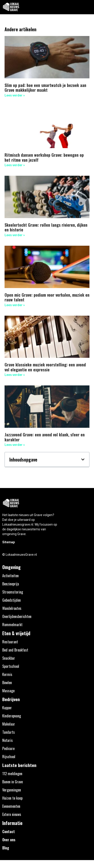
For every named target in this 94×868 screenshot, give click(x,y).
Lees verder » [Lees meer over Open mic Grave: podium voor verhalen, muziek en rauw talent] (15, 305)
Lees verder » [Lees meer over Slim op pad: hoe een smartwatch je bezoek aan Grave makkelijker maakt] (15, 95)
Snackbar (9, 658)
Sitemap (9, 542)
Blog (6, 848)
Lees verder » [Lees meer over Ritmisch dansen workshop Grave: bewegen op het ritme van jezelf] (15, 165)
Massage (8, 691)
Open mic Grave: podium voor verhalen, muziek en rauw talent (47, 297)
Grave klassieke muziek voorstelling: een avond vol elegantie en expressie (45, 367)
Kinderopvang (12, 716)
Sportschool (11, 666)
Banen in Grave (13, 782)
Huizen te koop (12, 798)
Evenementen (11, 806)
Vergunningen (12, 790)
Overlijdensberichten (17, 616)
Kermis (7, 674)
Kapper (7, 708)
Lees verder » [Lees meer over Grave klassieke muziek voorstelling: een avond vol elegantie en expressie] (15, 375)
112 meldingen (12, 774)
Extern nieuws (12, 814)
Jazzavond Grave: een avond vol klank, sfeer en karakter (45, 437)
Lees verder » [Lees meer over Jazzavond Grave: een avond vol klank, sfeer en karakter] (15, 445)
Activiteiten (10, 576)
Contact (9, 832)
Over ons (9, 840)
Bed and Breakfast (15, 650)
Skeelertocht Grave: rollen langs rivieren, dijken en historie (46, 227)
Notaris (8, 740)
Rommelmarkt (12, 625)
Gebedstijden (11, 600)
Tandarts (9, 732)
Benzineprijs (11, 584)
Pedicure (8, 748)
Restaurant (10, 642)
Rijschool (9, 757)
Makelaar (9, 724)
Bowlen (7, 683)
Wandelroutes (12, 608)
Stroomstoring (13, 592)
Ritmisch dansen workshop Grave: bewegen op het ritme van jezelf (44, 157)
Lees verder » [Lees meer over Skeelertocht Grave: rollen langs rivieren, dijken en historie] (15, 235)
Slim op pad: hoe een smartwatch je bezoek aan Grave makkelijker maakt (45, 88)
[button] (88, 7)
